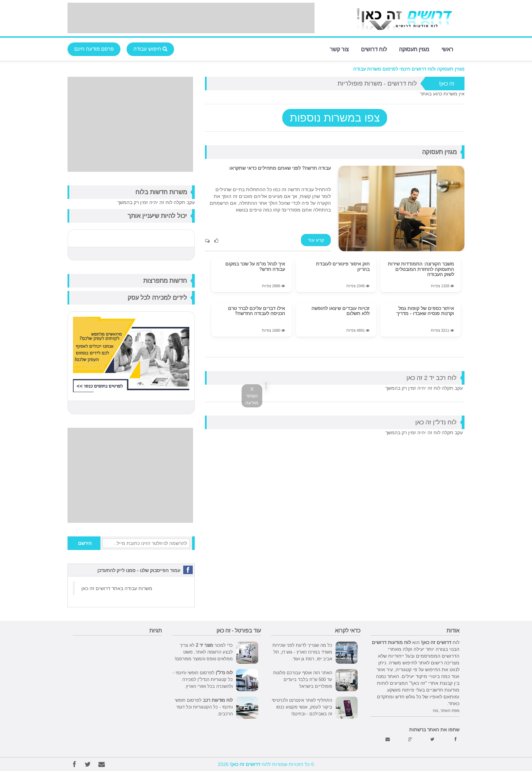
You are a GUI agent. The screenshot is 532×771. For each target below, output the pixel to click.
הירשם (85, 543)
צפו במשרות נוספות (335, 118)
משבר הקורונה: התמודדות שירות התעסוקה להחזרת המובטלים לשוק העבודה (421, 269)
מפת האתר (450, 710)
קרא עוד (316, 240)
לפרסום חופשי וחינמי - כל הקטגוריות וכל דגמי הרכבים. (204, 707)
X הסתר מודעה (252, 396)
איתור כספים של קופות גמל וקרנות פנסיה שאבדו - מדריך (425, 311)
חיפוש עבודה (150, 49)
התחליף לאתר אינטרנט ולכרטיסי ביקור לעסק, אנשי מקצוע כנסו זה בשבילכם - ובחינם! (302, 707)
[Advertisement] (191, 18)
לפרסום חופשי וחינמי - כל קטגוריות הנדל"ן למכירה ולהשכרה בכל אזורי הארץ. (203, 679)
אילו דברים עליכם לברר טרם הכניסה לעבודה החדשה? (256, 311)
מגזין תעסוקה (414, 49)
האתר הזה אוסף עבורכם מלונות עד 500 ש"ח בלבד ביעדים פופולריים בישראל (303, 679)
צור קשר (339, 49)
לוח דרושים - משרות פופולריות (377, 83)
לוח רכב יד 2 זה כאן (432, 378)
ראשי (447, 49)
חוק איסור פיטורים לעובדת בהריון (343, 266)
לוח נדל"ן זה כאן (436, 422)
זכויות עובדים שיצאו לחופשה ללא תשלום (340, 311)
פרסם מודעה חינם (94, 49)
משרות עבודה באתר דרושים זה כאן (117, 588)
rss (436, 710)
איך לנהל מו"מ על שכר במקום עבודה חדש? (255, 266)
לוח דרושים (374, 49)
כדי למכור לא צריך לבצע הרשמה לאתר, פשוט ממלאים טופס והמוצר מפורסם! (204, 652)
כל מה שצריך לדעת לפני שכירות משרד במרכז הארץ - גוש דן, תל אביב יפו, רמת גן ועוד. (302, 652)
